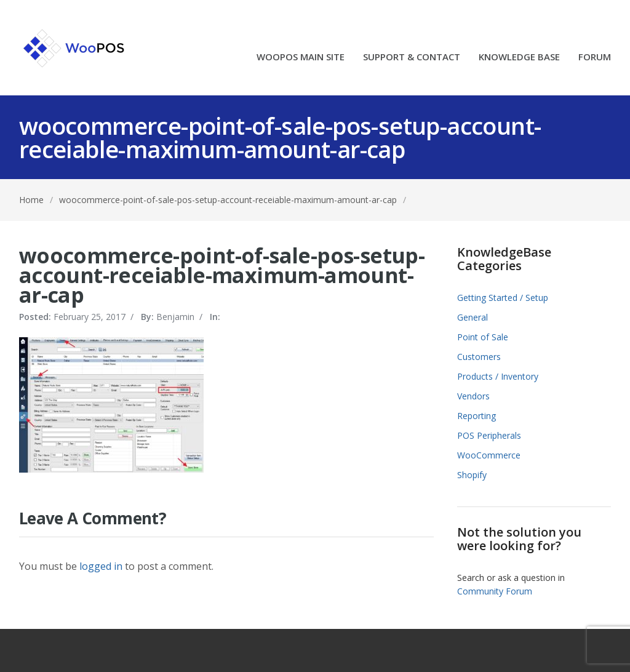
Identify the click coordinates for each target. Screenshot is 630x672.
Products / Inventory (498, 376)
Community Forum (495, 591)
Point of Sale (483, 337)
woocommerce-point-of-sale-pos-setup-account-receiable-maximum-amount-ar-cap (228, 200)
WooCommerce (489, 455)
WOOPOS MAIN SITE (301, 58)
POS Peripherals (489, 435)
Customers (479, 357)
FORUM (595, 58)
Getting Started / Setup (503, 298)
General (472, 317)
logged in (101, 566)
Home (31, 200)
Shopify (472, 475)
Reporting (476, 416)
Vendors (473, 396)
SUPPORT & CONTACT (412, 58)
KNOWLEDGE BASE (519, 58)
